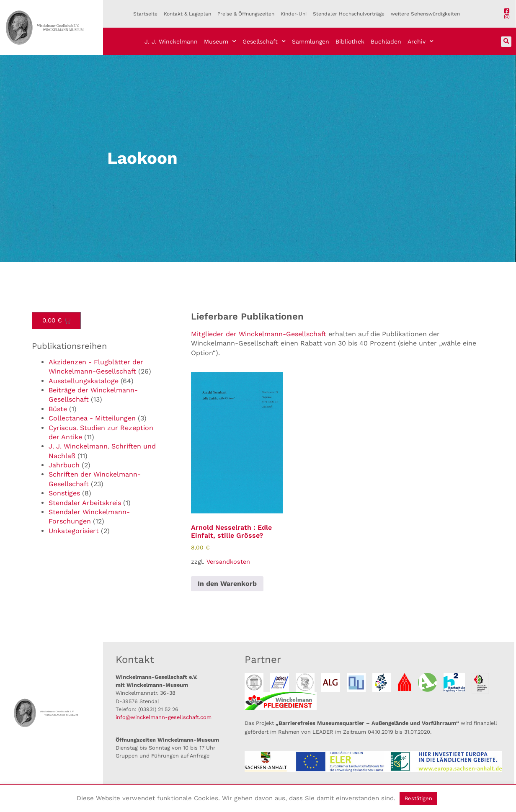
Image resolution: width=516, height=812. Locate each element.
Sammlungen (311, 41)
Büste (58, 409)
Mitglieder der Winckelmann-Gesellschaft (259, 334)
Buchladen (386, 41)
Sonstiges (64, 493)
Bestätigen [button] (418, 798)
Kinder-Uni (294, 14)
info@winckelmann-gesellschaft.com (164, 717)
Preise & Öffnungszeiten (246, 14)
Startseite (145, 14)
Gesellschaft (264, 41)
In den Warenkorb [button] (227, 584)
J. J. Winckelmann (171, 41)
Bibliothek (350, 41)
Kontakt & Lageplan (187, 14)
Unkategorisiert (74, 531)
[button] (506, 42)
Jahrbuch (64, 465)
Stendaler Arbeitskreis (85, 503)
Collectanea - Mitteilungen (92, 418)
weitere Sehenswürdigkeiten (425, 14)
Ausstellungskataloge (84, 381)
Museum (220, 41)
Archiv (421, 41)
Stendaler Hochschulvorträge (349, 14)
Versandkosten (228, 562)
